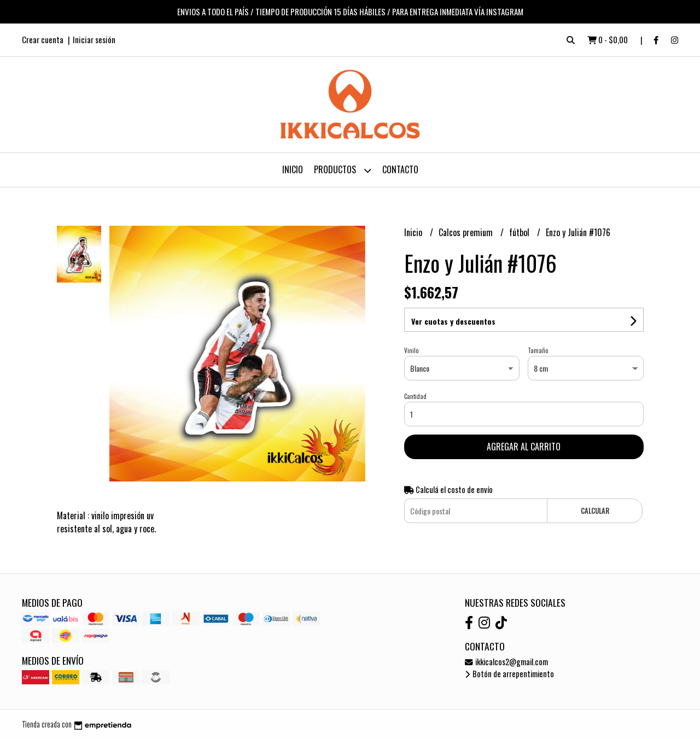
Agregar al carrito (524, 447)
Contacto (400, 169)
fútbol (520, 232)
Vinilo (411, 350)
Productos (343, 170)
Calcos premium (467, 232)
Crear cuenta (43, 39)
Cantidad (415, 396)
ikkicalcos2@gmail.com (506, 662)
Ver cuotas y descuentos (453, 321)
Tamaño (538, 350)
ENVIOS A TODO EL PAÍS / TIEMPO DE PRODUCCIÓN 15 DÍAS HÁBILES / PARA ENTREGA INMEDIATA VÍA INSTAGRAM (350, 11)
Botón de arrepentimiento (509, 674)
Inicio (293, 169)
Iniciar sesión (94, 39)
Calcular (595, 511)
